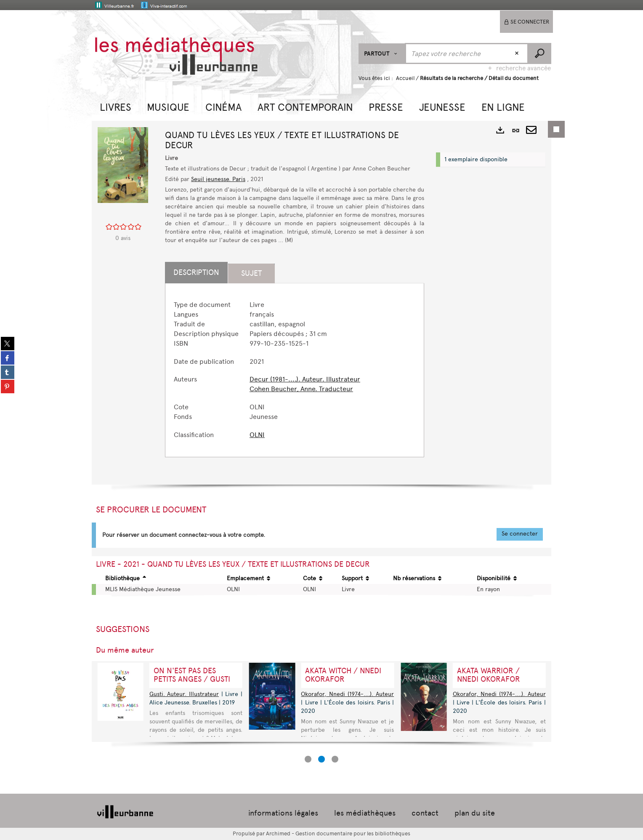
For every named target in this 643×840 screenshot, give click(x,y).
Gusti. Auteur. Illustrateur (184, 694)
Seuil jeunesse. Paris (218, 179)
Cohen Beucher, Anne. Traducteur (301, 389)
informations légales (283, 813)
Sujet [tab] (251, 273)
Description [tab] (196, 272)
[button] (116, 106)
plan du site (475, 813)
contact (425, 813)
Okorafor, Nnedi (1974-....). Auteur (347, 694)
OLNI (257, 435)
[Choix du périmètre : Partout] (382, 54)
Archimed (278, 833)
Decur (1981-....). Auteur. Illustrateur (305, 379)
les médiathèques (365, 813)
